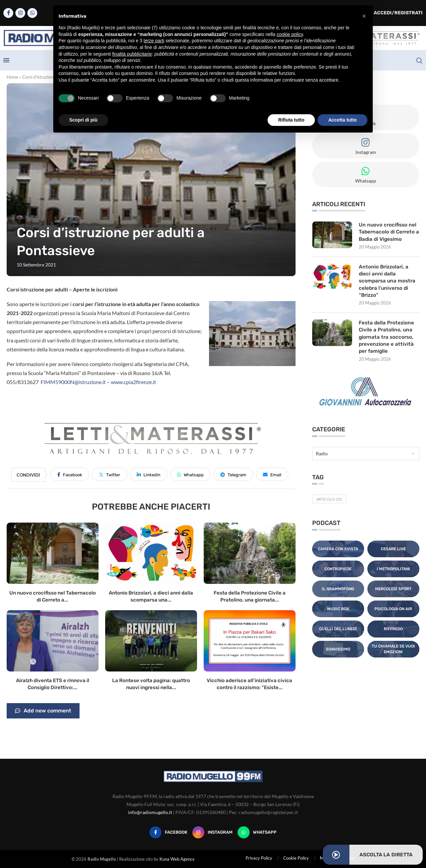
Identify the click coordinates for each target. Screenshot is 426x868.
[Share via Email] (272, 474)
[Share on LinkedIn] (149, 474)
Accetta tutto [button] (342, 120)
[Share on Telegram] (233, 474)
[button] (364, 16)
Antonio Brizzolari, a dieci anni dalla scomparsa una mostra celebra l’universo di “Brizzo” (388, 283)
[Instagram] (20, 13)
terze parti (154, 41)
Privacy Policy (259, 858)
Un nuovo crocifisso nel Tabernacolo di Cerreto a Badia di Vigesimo (388, 232)
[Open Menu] (6, 60)
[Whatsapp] (32, 13)
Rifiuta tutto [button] (291, 120)
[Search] (419, 61)
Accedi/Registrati (395, 13)
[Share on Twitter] (109, 474)
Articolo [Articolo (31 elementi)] (329, 503)
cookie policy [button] (290, 34)
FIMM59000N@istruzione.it (73, 382)
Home (12, 77)
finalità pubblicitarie (132, 54)
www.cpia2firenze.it (133, 382)
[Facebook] (8, 13)
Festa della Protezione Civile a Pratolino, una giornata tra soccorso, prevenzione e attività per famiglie (387, 341)
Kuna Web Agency (177, 859)
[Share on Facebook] (70, 474)
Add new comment (43, 711)
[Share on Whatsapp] (190, 474)
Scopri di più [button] (83, 120)
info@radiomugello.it (150, 812)
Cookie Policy (296, 858)
